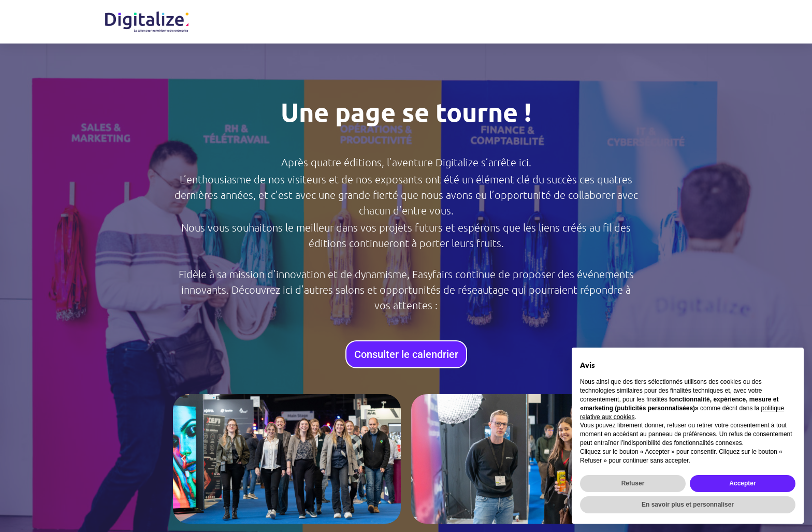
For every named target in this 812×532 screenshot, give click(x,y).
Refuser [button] (633, 483)
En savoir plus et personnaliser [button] (688, 505)
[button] (183, 459)
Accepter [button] (742, 483)
